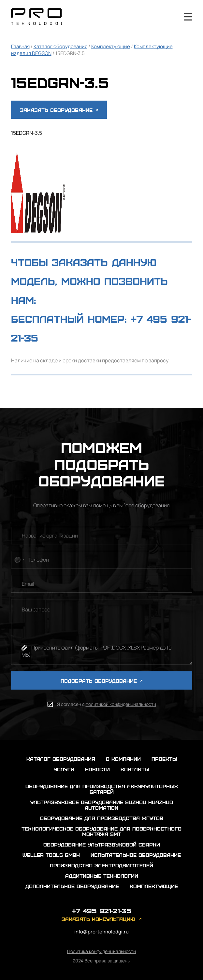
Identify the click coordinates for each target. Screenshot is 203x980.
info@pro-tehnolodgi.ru (101, 932)
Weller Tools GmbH (51, 855)
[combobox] (19, 560)
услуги (64, 769)
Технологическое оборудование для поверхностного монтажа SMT (101, 831)
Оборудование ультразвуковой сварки (102, 844)
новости (97, 769)
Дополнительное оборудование (72, 886)
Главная (20, 46)
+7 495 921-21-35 (170, 17)
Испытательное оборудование (136, 855)
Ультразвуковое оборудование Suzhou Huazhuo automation (102, 805)
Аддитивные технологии (102, 876)
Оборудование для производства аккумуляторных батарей (102, 789)
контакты (135, 769)
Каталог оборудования (60, 46)
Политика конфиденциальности (101, 951)
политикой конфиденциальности (121, 704)
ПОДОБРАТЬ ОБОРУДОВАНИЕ (101, 681)
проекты (164, 759)
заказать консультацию (98, 919)
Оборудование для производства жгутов (102, 818)
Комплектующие (111, 46)
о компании (123, 759)
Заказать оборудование (59, 110)
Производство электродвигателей (101, 865)
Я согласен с (107, 704)
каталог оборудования (61, 759)
